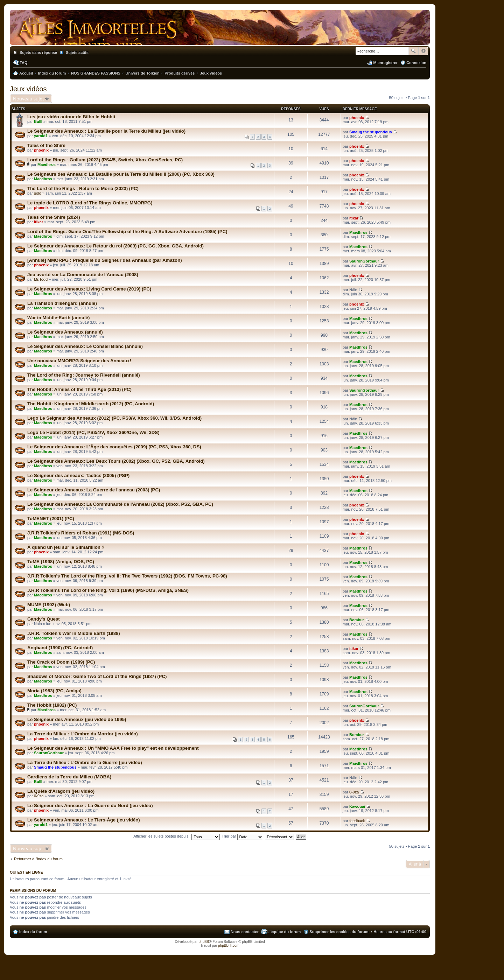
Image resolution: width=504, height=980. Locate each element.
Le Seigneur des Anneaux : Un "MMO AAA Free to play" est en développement (113, 748)
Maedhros (47, 164)
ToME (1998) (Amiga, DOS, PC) (61, 562)
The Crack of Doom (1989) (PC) (61, 662)
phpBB (204, 942)
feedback (357, 821)
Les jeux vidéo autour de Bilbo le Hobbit (71, 117)
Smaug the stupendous (371, 132)
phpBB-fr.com (229, 946)
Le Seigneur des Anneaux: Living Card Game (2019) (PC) (89, 289)
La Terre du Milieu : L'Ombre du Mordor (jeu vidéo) (83, 734)
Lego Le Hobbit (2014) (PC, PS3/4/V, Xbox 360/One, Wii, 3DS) (93, 432)
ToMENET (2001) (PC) (51, 519)
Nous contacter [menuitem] (245, 932)
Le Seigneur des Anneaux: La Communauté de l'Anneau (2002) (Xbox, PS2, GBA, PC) (120, 504)
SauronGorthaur (364, 261)
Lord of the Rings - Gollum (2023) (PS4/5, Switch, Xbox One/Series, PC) (105, 160)
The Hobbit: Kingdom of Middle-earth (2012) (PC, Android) (91, 404)
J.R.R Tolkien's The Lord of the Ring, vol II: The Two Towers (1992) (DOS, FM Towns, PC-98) (127, 576)
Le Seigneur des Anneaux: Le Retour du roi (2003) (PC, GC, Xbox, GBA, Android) (115, 246)
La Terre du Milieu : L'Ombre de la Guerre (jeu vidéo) (85, 762)
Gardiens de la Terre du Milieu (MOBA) (69, 777)
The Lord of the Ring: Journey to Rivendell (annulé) (84, 375)
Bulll (38, 121)
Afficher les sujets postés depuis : (177, 836)
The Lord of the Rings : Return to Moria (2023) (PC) (83, 188)
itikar (38, 222)
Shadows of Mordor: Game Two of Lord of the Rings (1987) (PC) (97, 676)
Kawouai (357, 806)
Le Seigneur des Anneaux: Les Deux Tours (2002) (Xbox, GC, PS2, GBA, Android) (116, 461)
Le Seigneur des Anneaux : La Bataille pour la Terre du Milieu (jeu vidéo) (106, 131)
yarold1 (41, 136)
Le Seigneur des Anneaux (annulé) (65, 332)
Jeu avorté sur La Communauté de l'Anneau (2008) (83, 275)
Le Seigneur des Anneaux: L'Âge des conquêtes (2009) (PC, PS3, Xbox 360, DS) (114, 447)
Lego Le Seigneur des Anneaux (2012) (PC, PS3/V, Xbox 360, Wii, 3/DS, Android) (114, 418)
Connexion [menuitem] (416, 63)
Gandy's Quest (44, 619)
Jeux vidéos (28, 89)
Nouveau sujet (29, 99)
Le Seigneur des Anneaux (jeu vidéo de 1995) (77, 719)
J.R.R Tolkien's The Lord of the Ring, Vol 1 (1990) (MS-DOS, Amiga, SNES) (108, 590)
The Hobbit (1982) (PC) (52, 705)
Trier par (242, 836)
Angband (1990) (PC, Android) (60, 648)
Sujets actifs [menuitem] (77, 52)
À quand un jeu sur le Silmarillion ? (66, 547)
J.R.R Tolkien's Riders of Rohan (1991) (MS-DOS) (81, 533)
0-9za (39, 796)
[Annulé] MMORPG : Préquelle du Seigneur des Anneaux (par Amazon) (105, 260)
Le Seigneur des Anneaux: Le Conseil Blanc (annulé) (85, 346)
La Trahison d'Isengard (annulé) (62, 303)
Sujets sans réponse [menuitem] (38, 52)
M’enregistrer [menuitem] (385, 63)
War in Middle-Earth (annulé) (58, 318)
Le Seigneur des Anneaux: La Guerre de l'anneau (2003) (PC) (94, 490)
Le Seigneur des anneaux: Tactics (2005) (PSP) (78, 475)
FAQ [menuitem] (24, 63)
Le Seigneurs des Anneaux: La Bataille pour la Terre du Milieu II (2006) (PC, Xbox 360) (121, 174)
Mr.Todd (41, 279)
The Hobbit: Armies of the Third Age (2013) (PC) (79, 389)
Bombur (357, 620)
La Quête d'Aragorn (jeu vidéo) (61, 791)
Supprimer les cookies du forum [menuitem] (339, 932)
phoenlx (357, 118)
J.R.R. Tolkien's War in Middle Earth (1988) (74, 633)
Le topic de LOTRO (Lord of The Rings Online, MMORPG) (90, 203)
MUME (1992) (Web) (49, 605)
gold (38, 193)
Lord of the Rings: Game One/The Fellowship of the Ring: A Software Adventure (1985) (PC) (127, 232)
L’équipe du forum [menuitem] (284, 932)
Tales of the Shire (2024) (54, 217)
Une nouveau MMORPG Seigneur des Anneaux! (79, 361)
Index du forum (33, 932)
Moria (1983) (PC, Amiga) (54, 691)
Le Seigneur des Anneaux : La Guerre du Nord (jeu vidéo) (90, 806)
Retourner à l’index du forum (38, 859)
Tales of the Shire (46, 145)
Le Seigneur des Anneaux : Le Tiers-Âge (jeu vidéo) (84, 820)
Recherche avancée (423, 51)
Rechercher (413, 51)
